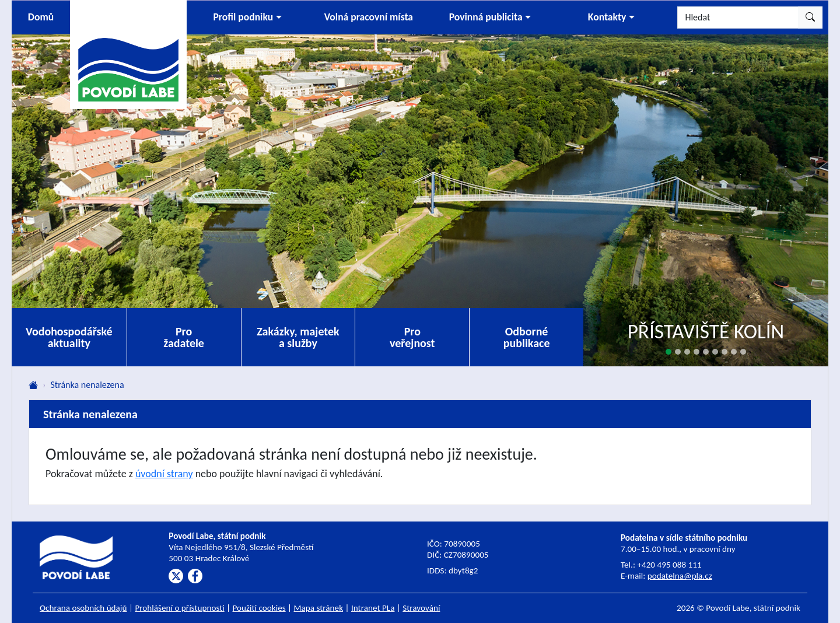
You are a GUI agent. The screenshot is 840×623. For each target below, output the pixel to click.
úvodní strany (164, 474)
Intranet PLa (373, 608)
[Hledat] (738, 17)
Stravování (421, 608)
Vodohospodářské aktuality (69, 337)
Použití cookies (259, 608)
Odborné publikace (527, 337)
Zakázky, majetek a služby (298, 337)
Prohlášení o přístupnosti (179, 608)
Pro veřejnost (412, 337)
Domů (41, 17)
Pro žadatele (184, 337)
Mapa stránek (319, 608)
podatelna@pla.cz (680, 576)
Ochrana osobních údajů (83, 608)
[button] (247, 17)
